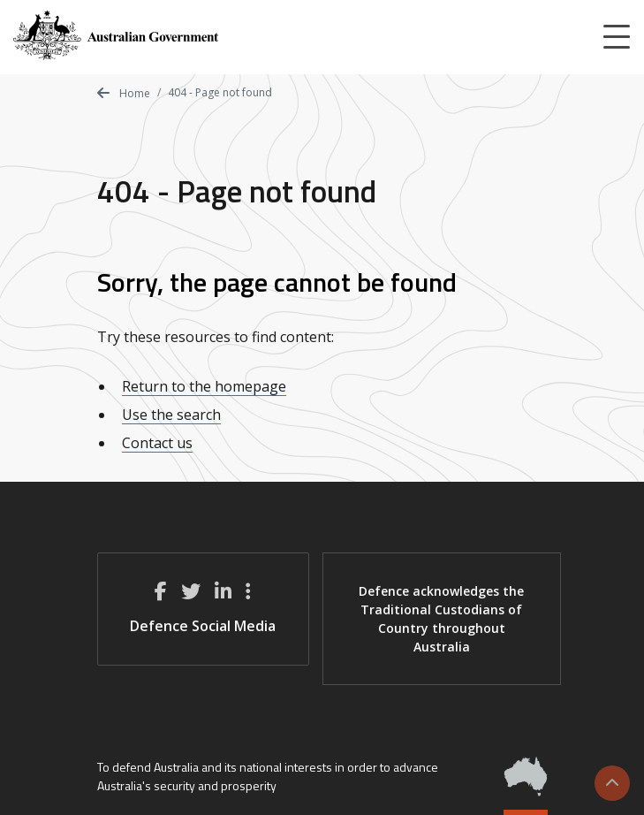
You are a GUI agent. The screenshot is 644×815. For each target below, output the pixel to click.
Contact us (157, 443)
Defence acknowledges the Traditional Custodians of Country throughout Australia (441, 619)
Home (124, 93)
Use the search (171, 415)
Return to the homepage (204, 386)
